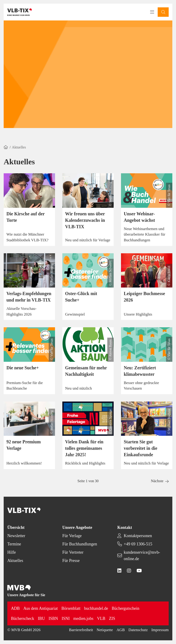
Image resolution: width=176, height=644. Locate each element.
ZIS (112, 618)
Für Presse (71, 561)
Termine (14, 544)
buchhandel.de (96, 608)
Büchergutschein (125, 608)
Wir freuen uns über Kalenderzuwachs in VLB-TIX (85, 220)
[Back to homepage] (20, 12)
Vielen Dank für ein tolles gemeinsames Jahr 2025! (84, 448)
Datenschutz (138, 630)
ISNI (66, 618)
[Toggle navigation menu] (152, 12)
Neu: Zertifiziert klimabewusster (140, 371)
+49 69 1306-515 (138, 544)
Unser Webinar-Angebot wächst (139, 217)
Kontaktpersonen (138, 536)
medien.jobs (83, 618)
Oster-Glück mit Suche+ (81, 297)
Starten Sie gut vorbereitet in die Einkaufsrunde (140, 448)
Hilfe (12, 552)
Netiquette (105, 630)
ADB (15, 608)
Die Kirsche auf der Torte (26, 217)
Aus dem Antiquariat (41, 608)
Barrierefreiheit (81, 630)
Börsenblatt (71, 608)
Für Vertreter (73, 552)
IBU (41, 618)
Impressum (160, 630)
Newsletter (16, 536)
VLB (101, 618)
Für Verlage (72, 536)
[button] (163, 12)
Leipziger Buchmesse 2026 (144, 297)
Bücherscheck (23, 618)
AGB (121, 630)
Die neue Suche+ (23, 368)
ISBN (53, 618)
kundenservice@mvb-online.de (142, 556)
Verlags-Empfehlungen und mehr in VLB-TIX (29, 297)
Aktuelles (15, 561)
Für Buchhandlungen (80, 544)
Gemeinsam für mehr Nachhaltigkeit (86, 371)
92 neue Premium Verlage (24, 445)
